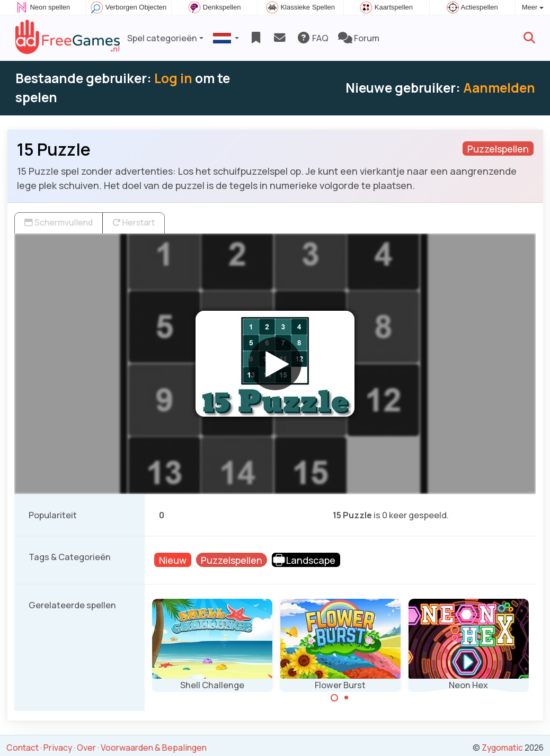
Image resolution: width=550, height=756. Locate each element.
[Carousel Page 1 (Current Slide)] (334, 698)
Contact (23, 748)
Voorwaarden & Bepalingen (154, 748)
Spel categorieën (162, 38)
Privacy (58, 748)
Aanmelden (499, 88)
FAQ (312, 38)
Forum (359, 38)
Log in (173, 78)
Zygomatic (502, 748)
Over (86, 748)
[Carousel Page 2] (347, 698)
